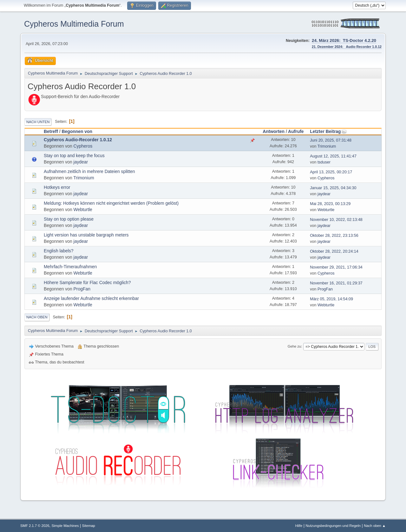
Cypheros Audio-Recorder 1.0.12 (78, 140)
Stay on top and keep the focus (74, 156)
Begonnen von (77, 131)
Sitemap (89, 526)
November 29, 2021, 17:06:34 (336, 267)
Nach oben (37, 317)
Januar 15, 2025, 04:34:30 (333, 188)
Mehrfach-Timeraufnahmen (70, 267)
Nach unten (38, 122)
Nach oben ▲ (375, 526)
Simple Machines (65, 526)
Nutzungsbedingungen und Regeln (333, 526)
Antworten (274, 131)
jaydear (81, 162)
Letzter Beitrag (328, 131)
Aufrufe (296, 131)
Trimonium (327, 146)
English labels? (59, 251)
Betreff (51, 131)
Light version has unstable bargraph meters (86, 235)
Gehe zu (295, 346)
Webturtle (83, 209)
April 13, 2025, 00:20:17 (331, 172)
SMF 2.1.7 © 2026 (35, 526)
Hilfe (299, 526)
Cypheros (83, 146)
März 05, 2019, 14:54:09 (331, 299)
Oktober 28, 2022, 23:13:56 (334, 236)
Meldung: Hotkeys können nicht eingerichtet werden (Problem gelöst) (111, 203)
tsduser (324, 162)
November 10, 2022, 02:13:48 (336, 220)
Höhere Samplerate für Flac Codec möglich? (87, 283)
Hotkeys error (57, 187)
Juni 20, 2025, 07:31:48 (331, 140)
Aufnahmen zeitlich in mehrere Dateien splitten (89, 171)
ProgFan (82, 289)
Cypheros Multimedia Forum (74, 24)
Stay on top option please (69, 219)
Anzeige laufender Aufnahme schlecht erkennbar (91, 298)
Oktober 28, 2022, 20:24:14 (334, 251)
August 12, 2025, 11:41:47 (333, 156)
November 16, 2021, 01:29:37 (336, 283)
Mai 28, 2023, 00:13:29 (330, 204)
